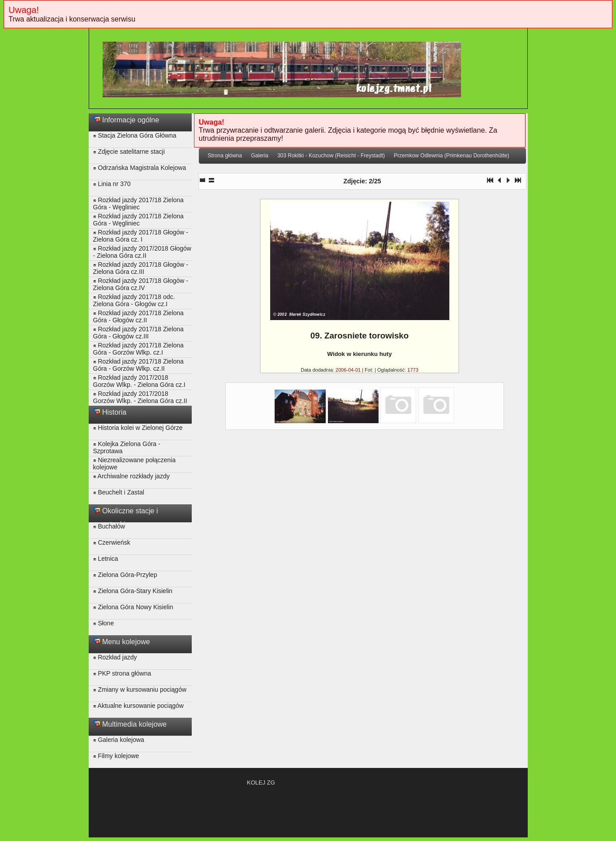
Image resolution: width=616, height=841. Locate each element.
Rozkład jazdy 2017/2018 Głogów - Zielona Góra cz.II (142, 252)
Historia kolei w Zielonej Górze (138, 428)
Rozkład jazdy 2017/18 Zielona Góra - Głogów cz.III (138, 333)
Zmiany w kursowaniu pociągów (140, 689)
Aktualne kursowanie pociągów (138, 706)
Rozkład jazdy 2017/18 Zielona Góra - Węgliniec (138, 204)
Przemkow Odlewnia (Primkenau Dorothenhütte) (451, 156)
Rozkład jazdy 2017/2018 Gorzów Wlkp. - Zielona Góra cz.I (139, 381)
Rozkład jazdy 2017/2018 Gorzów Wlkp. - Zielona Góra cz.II (140, 397)
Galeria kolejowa (119, 740)
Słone (104, 623)
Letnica (106, 559)
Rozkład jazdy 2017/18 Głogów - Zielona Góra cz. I (141, 236)
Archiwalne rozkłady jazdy (131, 476)
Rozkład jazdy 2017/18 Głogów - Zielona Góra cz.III (141, 268)
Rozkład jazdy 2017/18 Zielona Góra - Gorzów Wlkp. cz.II (138, 365)
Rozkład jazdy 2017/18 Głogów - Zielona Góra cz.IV (141, 284)
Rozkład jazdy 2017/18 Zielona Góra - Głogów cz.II (138, 316)
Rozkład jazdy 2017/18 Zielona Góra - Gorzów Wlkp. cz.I (138, 349)
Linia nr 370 (112, 184)
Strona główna (225, 156)
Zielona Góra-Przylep (125, 575)
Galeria (260, 156)
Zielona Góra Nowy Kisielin (133, 607)
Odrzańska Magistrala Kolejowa (140, 168)
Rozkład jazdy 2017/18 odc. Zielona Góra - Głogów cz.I (134, 300)
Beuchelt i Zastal (119, 492)
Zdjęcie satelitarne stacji (129, 152)
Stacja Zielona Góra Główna (135, 135)
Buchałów (109, 526)
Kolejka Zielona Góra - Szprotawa (127, 447)
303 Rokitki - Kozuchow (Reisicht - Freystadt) (331, 156)
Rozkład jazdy (115, 657)
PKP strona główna (122, 673)
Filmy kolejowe (116, 756)
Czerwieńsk (112, 542)
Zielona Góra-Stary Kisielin (133, 591)
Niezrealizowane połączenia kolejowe (134, 464)
